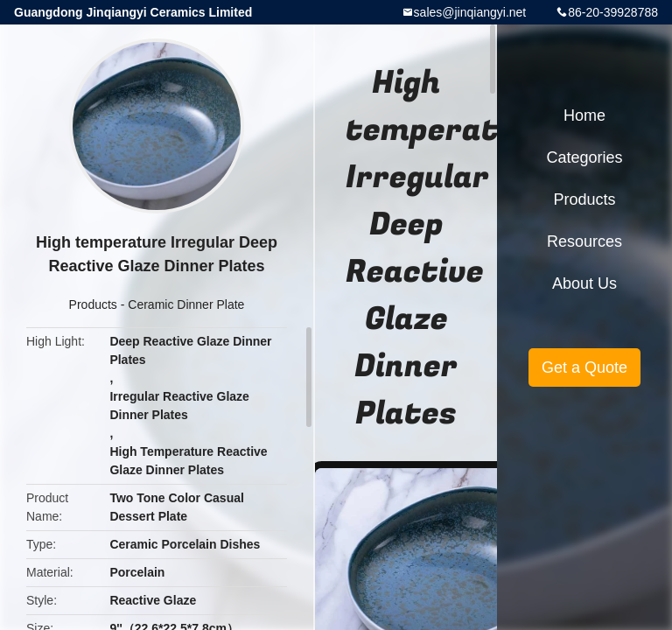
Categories (584, 157)
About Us (584, 283)
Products (93, 304)
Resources (584, 241)
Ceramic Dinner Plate (186, 304)
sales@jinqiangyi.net (470, 12)
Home (584, 115)
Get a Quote (584, 367)
